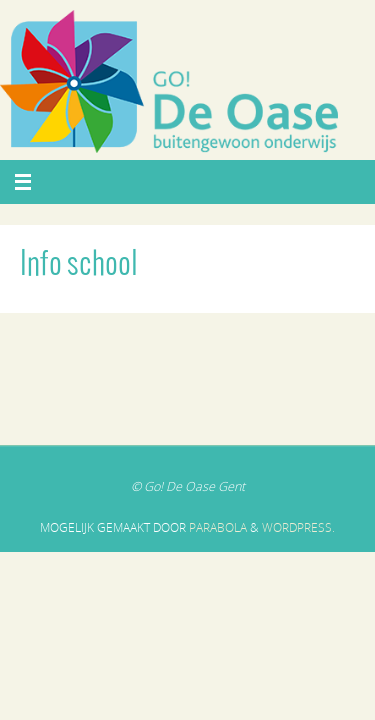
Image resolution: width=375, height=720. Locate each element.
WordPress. (298, 527)
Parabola (218, 527)
